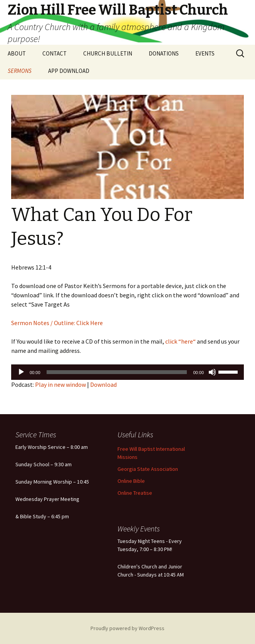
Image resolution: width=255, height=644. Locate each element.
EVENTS (205, 53)
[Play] (21, 372)
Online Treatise (135, 493)
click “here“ (180, 341)
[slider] (117, 372)
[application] (127, 372)
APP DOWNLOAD (69, 71)
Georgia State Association (148, 469)
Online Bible (131, 481)
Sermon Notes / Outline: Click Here (57, 323)
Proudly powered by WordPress (127, 628)
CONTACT (55, 53)
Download (103, 384)
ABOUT (17, 53)
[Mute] (212, 372)
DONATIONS (164, 53)
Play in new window (60, 384)
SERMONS (20, 71)
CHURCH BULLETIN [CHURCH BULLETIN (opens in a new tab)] (108, 53)
